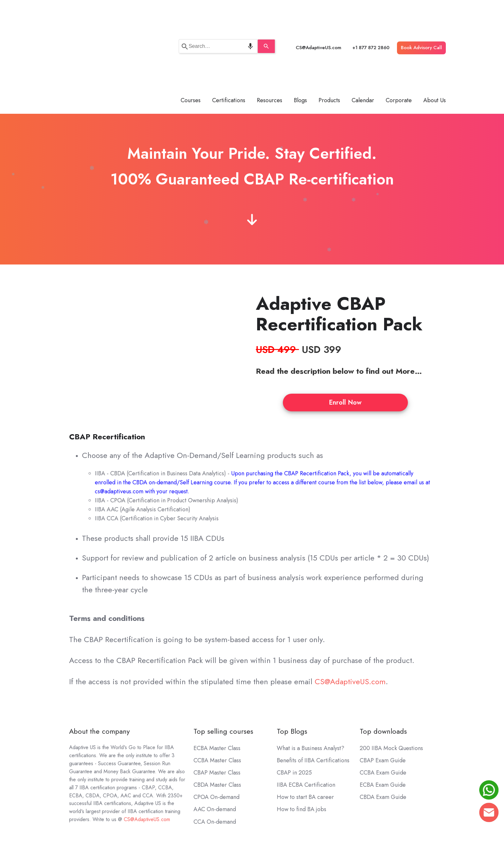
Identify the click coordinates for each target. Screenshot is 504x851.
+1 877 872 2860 (371, 11)
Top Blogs (292, 658)
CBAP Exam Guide (383, 687)
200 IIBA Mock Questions (391, 675)
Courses (191, 27)
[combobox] (218, 10)
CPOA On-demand (216, 724)
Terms (369, 806)
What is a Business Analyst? (310, 675)
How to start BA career (305, 724)
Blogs (300, 27)
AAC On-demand (215, 736)
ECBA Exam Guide (383, 712)
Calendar (363, 27)
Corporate (399, 27)
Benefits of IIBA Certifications (313, 687)
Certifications (229, 27)
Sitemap (422, 806)
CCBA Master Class (217, 687)
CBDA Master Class (217, 712)
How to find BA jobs (301, 736)
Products (329, 27)
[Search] (271, 10)
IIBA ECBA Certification (306, 712)
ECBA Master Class (217, 675)
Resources (270, 27)
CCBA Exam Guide (383, 699)
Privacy (394, 806)
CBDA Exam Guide (383, 724)
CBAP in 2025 (294, 699)
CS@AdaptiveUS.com (319, 11)
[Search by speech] (245, 10)
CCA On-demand (215, 748)
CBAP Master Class (217, 699)
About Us (435, 27)
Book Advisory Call (421, 11)
